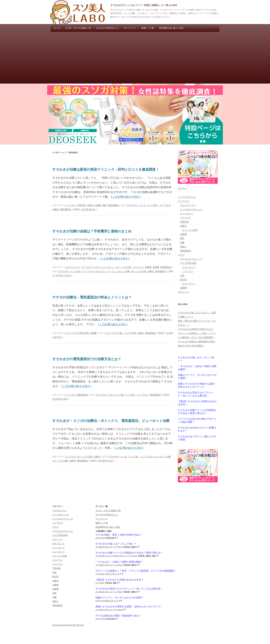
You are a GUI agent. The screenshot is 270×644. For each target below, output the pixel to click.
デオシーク (183, 292)
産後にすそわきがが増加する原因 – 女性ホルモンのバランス (197, 385)
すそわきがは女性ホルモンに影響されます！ (197, 429)
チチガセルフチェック (191, 259)
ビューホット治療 (121, 271)
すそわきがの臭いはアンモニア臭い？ (196, 359)
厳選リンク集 (148, 28)
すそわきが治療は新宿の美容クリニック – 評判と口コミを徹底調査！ (106, 169)
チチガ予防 (130, 333)
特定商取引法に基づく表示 (171, 28)
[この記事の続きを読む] (126, 197)
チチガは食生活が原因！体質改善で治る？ (118, 616)
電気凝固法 (113, 205)
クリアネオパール (187, 197)
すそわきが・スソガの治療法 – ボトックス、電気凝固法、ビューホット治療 (111, 421)
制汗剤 (183, 280)
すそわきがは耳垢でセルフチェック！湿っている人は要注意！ (196, 394)
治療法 (90, 205)
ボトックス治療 (60, 461)
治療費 (98, 205)
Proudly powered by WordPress (68, 625)
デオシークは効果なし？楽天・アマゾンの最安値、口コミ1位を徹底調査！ (136, 571)
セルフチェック (103, 271)
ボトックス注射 (124, 267)
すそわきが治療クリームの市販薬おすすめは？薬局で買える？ (197, 412)
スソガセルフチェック (191, 209)
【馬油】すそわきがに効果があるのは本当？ (197, 403)
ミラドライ (138, 267)
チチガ (97, 267)
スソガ (142, 205)
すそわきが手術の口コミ (107, 28)
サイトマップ (130, 28)
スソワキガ (70, 205)
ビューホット (108, 267)
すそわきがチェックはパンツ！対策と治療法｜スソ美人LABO (144, 5)
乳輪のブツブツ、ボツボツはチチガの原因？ (197, 377)
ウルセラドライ (72, 267)
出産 (182, 275)
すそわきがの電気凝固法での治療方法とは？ (87, 359)
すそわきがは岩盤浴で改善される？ (196, 329)
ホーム (57, 28)
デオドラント (189, 284)
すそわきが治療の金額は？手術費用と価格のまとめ (92, 231)
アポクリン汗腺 (116, 395)
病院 (105, 205)
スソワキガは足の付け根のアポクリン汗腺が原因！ (197, 420)
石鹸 (182, 242)
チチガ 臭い (118, 333)
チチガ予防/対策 (81, 333)
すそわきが (132, 205)
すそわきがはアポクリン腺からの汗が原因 (197, 438)
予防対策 (81, 205)
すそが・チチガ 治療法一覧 (78, 28)
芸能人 (183, 246)
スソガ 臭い (153, 205)
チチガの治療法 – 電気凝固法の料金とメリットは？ (92, 297)
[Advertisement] (135, 58)
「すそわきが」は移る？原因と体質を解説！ (197, 368)
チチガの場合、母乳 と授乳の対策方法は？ (119, 535)
